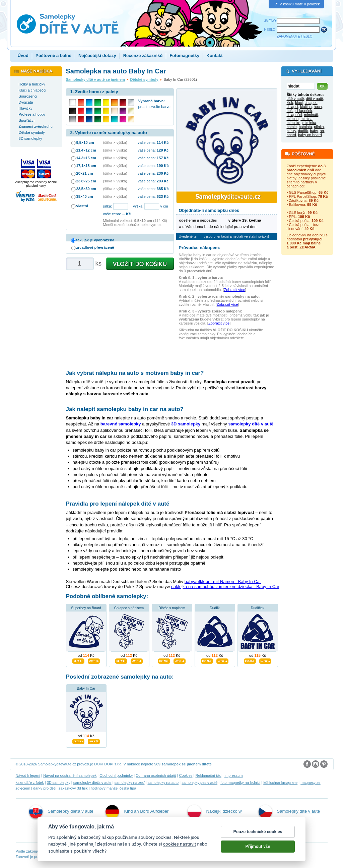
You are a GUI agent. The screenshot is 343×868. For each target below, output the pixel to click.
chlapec (311, 103)
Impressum (234, 775)
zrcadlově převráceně (95, 247)
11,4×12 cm (86, 150)
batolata (305, 127)
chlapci (292, 107)
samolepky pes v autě (199, 783)
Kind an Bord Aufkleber (137, 812)
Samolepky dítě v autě (289, 812)
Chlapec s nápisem (129, 608)
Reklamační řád (209, 775)
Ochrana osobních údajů (156, 775)
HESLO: (270, 30)
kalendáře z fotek (30, 783)
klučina (306, 107)
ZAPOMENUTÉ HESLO (294, 36)
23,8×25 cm (86, 181)
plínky (291, 131)
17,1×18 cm (86, 166)
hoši (290, 111)
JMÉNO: (271, 21)
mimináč (311, 115)
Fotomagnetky (184, 55)
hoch (318, 107)
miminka (309, 123)
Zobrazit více (235, 290)
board (291, 135)
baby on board (310, 135)
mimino (293, 119)
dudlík (303, 131)
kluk (290, 103)
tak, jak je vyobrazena (95, 240)
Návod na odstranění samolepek (70, 775)
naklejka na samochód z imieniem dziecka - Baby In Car (225, 587)
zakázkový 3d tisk (73, 788)
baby (314, 131)
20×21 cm (85, 173)
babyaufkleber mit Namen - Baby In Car (223, 582)
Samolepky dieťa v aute (61, 812)
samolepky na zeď (130, 783)
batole (292, 127)
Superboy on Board (86, 608)
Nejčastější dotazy (97, 55)
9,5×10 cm (85, 142)
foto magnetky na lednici (240, 783)
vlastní (82, 206)
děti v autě (314, 99)
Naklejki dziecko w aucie (215, 819)
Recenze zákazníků (143, 55)
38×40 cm (85, 196)
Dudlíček (258, 608)
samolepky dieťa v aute (92, 783)
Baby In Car (86, 688)
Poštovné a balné (53, 55)
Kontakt (214, 55)
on (322, 131)
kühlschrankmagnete (280, 783)
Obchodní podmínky (116, 775)
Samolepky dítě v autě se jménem (95, 79)
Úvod (23, 55)
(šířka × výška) (115, 142)
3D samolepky (59, 783)
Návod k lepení (28, 775)
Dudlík (215, 608)
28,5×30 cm (86, 189)
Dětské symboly (144, 79)
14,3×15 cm (86, 158)
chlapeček (304, 111)
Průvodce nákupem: (200, 248)
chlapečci (294, 115)
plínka (319, 127)
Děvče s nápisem (172, 608)
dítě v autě (295, 99)
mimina (306, 119)
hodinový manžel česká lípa (114, 788)
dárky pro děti (44, 788)
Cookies (186, 775)
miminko (294, 123)
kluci (299, 103)
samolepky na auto (163, 783)
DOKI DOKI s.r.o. (108, 764)
